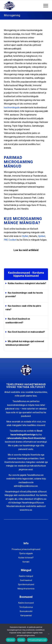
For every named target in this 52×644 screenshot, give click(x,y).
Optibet (42, 236)
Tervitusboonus (26, 607)
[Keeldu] (49, 634)
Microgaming (12, 15)
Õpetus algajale (26, 553)
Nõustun (11, 640)
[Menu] (44, 6)
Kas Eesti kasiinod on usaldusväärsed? (18, 321)
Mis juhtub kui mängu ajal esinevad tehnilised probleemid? (25, 343)
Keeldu (21, 640)
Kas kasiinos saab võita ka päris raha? (23, 308)
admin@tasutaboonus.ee (26, 486)
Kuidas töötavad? (26, 558)
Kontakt (26, 562)
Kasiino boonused (26, 603)
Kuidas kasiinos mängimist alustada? (27, 283)
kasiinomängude (12, 107)
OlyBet (25, 236)
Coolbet (12, 240)
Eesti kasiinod (26, 580)
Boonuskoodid (26, 611)
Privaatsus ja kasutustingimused (26, 549)
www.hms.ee (26, 510)
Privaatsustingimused (37, 640)
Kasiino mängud (26, 576)
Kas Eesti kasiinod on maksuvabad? (26, 332)
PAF (6, 240)
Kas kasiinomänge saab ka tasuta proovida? (24, 295)
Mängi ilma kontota (26, 589)
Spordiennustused (26, 584)
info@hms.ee (40, 499)
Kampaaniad (26, 615)
